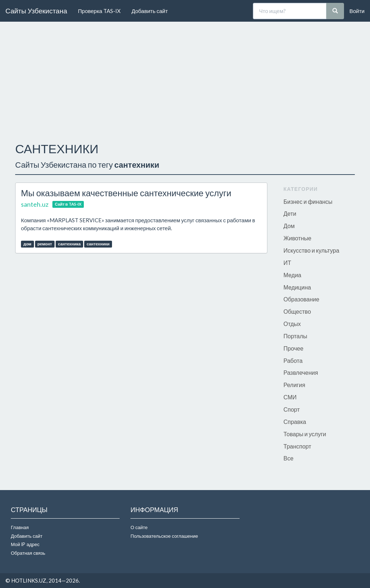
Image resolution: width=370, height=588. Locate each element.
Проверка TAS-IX (99, 11)
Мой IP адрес (25, 544)
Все (289, 458)
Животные (298, 238)
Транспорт (298, 446)
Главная (20, 527)
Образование (302, 299)
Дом (289, 226)
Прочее (294, 348)
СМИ (290, 397)
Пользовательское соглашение (164, 536)
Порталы (296, 336)
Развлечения (301, 372)
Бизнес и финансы (308, 201)
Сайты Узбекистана (36, 11)
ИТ (287, 263)
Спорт (292, 409)
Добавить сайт (150, 11)
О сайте (139, 527)
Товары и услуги (305, 434)
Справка (295, 422)
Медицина (297, 287)
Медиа (292, 275)
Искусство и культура (311, 250)
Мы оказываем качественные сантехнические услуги (126, 193)
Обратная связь (28, 553)
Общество (297, 311)
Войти (357, 11)
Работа (293, 360)
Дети (290, 213)
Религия (294, 385)
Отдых (292, 324)
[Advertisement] (185, 80)
